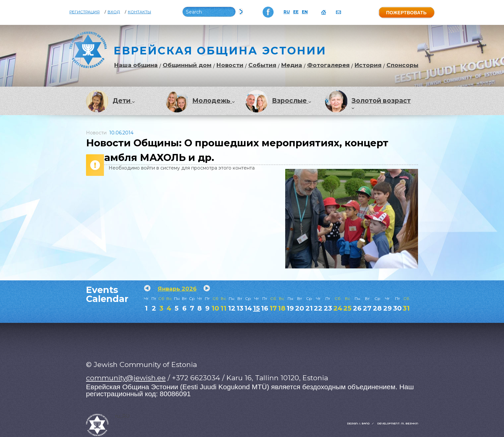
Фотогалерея (328, 65)
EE (296, 12)
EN (305, 12)
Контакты (139, 12)
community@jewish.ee (126, 378)
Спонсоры (402, 65)
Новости (230, 65)
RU (287, 12)
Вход (114, 12)
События (262, 65)
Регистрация (84, 12)
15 (256, 308)
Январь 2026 (177, 289)
